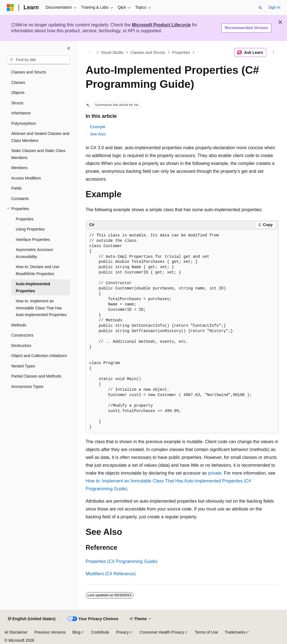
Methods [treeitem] (19, 325)
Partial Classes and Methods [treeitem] (36, 376)
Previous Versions (50, 632)
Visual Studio (112, 52)
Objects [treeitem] (18, 93)
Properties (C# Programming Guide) (122, 561)
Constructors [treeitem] (22, 335)
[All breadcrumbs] (91, 52)
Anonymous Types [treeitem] (27, 387)
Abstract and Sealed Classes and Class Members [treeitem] (40, 137)
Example (98, 127)
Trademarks (235, 632)
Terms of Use (206, 632)
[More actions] (273, 52)
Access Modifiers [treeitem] (26, 178)
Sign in (274, 7)
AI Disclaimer (16, 632)
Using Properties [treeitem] (30, 229)
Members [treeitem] (19, 168)
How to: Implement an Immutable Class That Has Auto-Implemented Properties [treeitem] (41, 308)
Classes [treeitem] (18, 82)
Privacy (122, 632)
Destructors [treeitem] (21, 346)
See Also (98, 134)
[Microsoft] (10, 8)
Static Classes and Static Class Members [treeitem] (38, 154)
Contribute (100, 632)
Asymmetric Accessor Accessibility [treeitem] (34, 253)
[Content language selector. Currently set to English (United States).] (32, 619)
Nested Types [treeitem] (23, 366)
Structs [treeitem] (17, 103)
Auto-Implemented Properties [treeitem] (33, 287)
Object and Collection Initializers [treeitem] (39, 356)
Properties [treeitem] (25, 219)
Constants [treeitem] (20, 199)
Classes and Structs (148, 52)
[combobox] (38, 60)
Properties (181, 52)
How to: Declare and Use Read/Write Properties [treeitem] (38, 270)
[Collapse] (69, 48)
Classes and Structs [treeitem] (29, 72)
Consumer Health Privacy (162, 632)
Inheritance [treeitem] (21, 113)
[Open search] (260, 8)
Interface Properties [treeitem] (33, 240)
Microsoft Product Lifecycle (161, 25)
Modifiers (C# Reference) (111, 574)
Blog (77, 632)
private (215, 473)
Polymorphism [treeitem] (24, 123)
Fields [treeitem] (16, 188)
